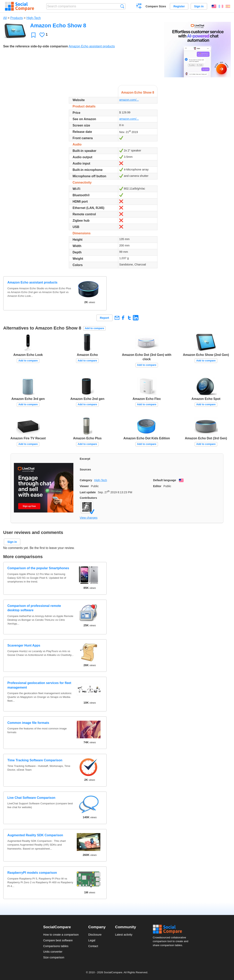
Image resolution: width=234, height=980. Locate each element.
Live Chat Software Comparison (31, 798)
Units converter (53, 952)
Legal (92, 940)
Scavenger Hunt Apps (24, 645)
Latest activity (124, 935)
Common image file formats (28, 723)
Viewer (84, 486)
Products (17, 18)
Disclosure (95, 935)
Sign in (199, 6)
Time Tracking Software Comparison (35, 760)
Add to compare (94, 328)
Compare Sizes (156, 6)
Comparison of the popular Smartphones (38, 568)
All (5, 18)
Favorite (33, 35)
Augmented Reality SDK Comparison (35, 835)
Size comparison (54, 957)
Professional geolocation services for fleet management (39, 685)
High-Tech (34, 18)
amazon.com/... (129, 100)
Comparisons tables (56, 946)
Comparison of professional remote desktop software (34, 608)
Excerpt (85, 459)
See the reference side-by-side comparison (35, 46)
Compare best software (58, 940)
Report (105, 318)
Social (172, 929)
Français (221, 6)
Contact (93, 946)
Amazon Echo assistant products (92, 46)
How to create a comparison (61, 935)
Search (122, 6)
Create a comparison (139, 7)
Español (228, 6)
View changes (89, 518)
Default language (165, 480)
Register (179, 6)
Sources (85, 469)
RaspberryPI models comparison (32, 873)
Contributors (88, 498)
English (214, 6)
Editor (157, 486)
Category (86, 480)
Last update (88, 492)
